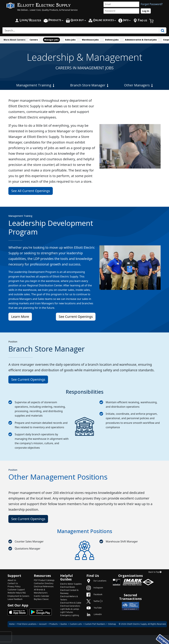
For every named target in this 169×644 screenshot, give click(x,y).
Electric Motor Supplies (71, 584)
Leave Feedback (15, 599)
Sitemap (112, 624)
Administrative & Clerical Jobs (141, 40)
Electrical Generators (70, 606)
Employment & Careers (18, 596)
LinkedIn (94, 614)
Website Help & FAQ (17, 593)
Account (43, 624)
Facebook (94, 595)
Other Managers (138, 85)
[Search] (81, 30)
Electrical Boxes (68, 587)
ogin (28, 21)
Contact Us (13, 584)
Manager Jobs (51, 40)
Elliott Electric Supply (137, 624)
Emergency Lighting (70, 615)
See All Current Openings (30, 191)
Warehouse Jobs (90, 40)
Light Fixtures (67, 612)
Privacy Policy (14, 587)
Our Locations (96, 581)
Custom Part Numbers (95, 624)
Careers (34, 40)
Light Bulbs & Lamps (70, 609)
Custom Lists (76, 624)
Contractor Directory (44, 584)
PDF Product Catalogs (44, 580)
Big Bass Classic (41, 599)
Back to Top (155, 572)
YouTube (94, 608)
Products (54, 624)
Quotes (64, 624)
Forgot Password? (152, 4)
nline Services (101, 21)
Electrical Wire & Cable (71, 603)
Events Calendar (42, 596)
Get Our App (18, 605)
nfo (123, 21)
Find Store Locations (27, 624)
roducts (53, 21)
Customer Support (16, 590)
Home (12, 624)
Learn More (20, 317)
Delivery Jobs (112, 40)
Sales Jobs (70, 40)
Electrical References (44, 587)
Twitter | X (95, 601)
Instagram (95, 588)
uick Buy (75, 21)
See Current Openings (76, 317)
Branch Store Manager (89, 85)
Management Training (35, 85)
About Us (12, 580)
